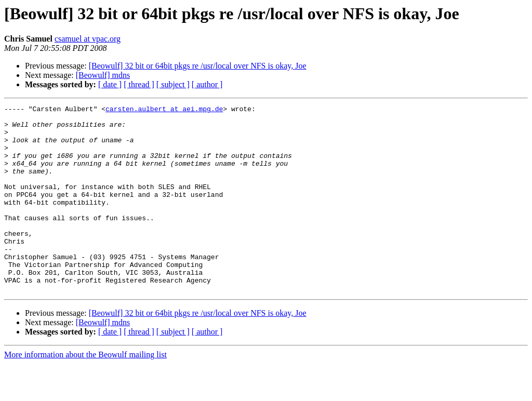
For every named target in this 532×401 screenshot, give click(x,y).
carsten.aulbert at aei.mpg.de (164, 110)
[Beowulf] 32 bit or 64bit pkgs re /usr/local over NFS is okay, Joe (198, 66)
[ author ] (207, 84)
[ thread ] (139, 84)
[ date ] (110, 84)
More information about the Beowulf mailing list (85, 392)
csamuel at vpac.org (88, 39)
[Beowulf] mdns (103, 75)
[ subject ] (173, 84)
